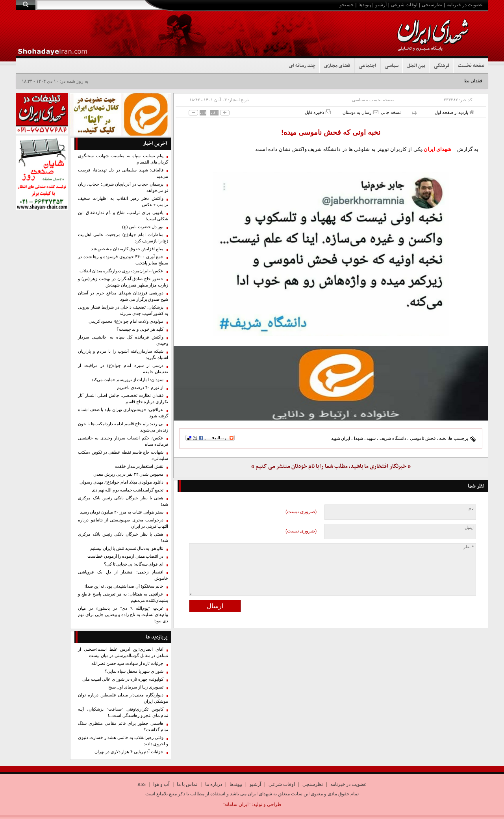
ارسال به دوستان (360, 112)
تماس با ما (187, 784)
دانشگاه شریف (393, 438)
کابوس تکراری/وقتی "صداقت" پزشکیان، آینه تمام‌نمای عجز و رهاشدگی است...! (123, 712)
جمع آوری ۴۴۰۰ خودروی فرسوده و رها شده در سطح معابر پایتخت (123, 260)
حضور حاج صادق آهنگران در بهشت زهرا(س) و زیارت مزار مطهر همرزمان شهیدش (123, 282)
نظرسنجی (432, 5)
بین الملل (416, 66)
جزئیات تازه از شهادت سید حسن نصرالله (127, 664)
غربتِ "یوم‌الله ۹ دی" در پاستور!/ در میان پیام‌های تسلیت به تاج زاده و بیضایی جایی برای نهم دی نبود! (123, 615)
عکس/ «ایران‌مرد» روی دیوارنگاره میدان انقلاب (121, 271)
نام (471, 508)
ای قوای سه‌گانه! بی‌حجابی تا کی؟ (134, 564)
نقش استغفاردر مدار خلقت (139, 466)
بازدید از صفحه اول (454, 112)
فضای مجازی (337, 66)
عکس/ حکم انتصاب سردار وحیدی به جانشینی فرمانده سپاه (123, 441)
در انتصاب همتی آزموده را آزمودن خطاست (125, 556)
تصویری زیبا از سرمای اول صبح (136, 687)
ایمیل (469, 528)
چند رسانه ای (302, 66)
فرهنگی (442, 66)
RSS (142, 784)
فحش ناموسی (423, 438)
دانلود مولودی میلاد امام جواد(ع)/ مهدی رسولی (121, 482)
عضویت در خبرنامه (465, 5)
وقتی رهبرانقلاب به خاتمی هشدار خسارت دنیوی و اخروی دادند (123, 741)
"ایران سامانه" (236, 804)
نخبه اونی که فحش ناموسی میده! (331, 132)
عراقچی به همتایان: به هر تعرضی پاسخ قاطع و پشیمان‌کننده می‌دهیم (123, 597)
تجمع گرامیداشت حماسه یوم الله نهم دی (128, 490)
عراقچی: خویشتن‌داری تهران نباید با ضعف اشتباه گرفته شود (123, 413)
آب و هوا (161, 784)
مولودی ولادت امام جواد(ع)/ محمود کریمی (126, 321)
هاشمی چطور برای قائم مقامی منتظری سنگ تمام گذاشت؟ (123, 727)
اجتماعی (367, 66)
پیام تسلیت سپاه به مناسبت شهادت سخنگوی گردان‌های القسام (123, 159)
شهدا (359, 438)
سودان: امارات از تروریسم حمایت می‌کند (127, 380)
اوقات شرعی (404, 5)
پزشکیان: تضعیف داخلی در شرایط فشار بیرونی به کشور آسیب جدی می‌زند (123, 310)
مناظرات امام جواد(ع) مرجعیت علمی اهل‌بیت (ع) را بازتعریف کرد (123, 238)
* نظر (469, 547)
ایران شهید (341, 438)
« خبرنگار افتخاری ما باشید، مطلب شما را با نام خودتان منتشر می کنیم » (331, 466)
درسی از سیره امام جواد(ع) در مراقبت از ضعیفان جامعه (123, 369)
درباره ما (214, 784)
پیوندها (365, 5)
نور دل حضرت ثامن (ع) (143, 227)
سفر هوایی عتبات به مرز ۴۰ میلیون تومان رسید (122, 512)
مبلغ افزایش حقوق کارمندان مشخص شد (127, 249)
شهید (371, 438)
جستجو (346, 5)
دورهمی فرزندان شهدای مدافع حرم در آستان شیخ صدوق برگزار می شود (123, 296)
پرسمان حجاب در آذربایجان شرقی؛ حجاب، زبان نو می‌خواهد (123, 187)
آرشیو (381, 5)
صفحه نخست (471, 66)
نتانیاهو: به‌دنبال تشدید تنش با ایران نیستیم (127, 548)
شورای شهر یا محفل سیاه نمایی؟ (134, 671)
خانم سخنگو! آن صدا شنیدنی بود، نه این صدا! (124, 586)
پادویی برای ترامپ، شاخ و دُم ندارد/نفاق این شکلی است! (123, 216)
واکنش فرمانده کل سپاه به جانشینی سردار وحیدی (123, 340)
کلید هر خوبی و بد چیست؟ (140, 329)
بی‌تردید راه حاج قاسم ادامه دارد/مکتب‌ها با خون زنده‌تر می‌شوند (123, 427)
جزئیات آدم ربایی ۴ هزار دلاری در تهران (129, 752)
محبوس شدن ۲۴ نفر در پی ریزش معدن (128, 474)
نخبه (443, 438)
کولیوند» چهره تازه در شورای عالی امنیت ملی (123, 679)
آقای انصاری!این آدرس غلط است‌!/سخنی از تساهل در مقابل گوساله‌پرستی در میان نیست (123, 652)
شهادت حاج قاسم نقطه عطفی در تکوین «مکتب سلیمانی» (123, 455)
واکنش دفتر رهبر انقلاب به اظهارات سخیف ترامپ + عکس (123, 202)
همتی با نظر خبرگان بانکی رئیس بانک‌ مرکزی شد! (123, 501)
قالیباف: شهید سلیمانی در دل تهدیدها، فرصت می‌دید (123, 173)
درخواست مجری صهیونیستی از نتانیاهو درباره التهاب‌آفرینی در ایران (123, 523)
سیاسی (392, 66)
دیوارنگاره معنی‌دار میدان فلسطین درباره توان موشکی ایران (123, 698)
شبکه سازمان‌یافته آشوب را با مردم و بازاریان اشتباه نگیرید (123, 355)
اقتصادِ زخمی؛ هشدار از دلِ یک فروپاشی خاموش (123, 575)
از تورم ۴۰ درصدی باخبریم (140, 388)
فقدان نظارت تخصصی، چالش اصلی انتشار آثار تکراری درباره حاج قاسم (123, 399)
